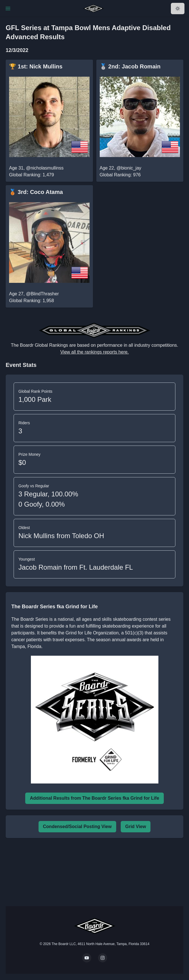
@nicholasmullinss (45, 168)
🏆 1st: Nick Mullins (36, 66)
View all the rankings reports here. (95, 352)
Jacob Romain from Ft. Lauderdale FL (76, 567)
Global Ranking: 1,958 (31, 301)
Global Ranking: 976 (120, 175)
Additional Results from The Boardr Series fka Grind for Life (94, 798)
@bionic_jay (129, 168)
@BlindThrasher (43, 294)
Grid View (136, 827)
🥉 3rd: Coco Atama (36, 192)
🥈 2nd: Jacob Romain (130, 66)
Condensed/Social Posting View (77, 827)
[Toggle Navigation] (8, 9)
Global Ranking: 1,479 (31, 175)
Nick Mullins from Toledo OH (61, 536)
